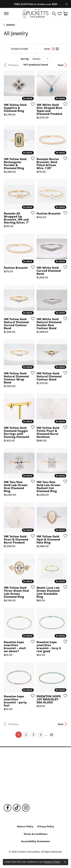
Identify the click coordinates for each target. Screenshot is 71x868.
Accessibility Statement (36, 841)
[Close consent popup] (65, 862)
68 (51, 735)
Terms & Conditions (36, 834)
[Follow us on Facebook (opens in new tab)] (8, 808)
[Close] (66, 4)
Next (61, 65)
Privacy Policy (46, 826)
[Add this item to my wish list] (32, 104)
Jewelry (11, 25)
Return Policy (25, 826)
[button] (54, 14)
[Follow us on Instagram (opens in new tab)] (26, 808)
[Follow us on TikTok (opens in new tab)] (17, 808)
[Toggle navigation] (6, 14)
